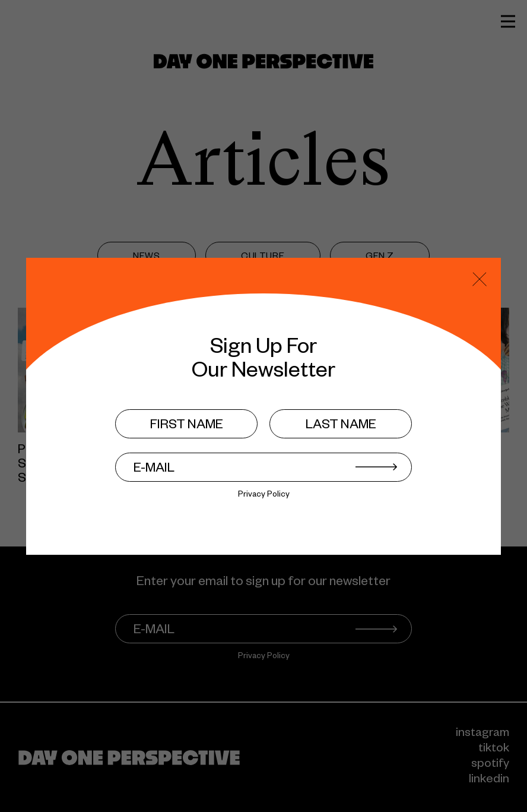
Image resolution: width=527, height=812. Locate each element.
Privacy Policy (264, 496)
